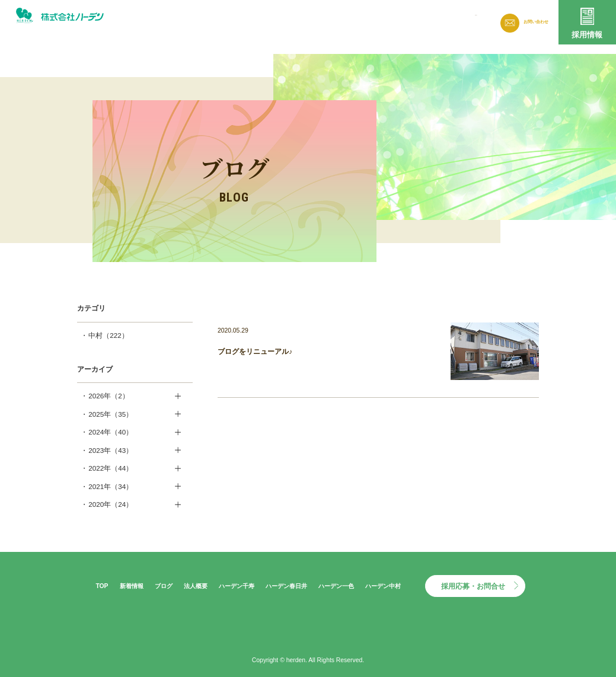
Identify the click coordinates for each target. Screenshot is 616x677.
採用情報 (587, 35)
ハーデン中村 (383, 586)
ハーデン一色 (336, 586)
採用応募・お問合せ (473, 586)
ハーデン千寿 (237, 586)
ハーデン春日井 (286, 586)
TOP (102, 586)
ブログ (372, 20)
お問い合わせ (531, 22)
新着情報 (331, 20)
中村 (108, 335)
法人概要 (411, 20)
